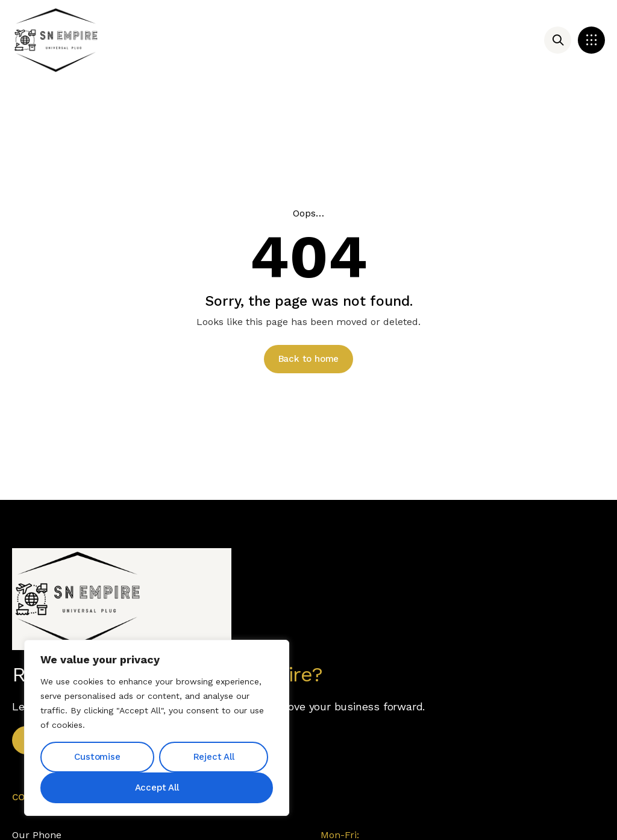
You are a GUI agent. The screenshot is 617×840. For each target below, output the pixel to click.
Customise (97, 757)
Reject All (214, 757)
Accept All (157, 788)
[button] (591, 40)
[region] (157, 728)
